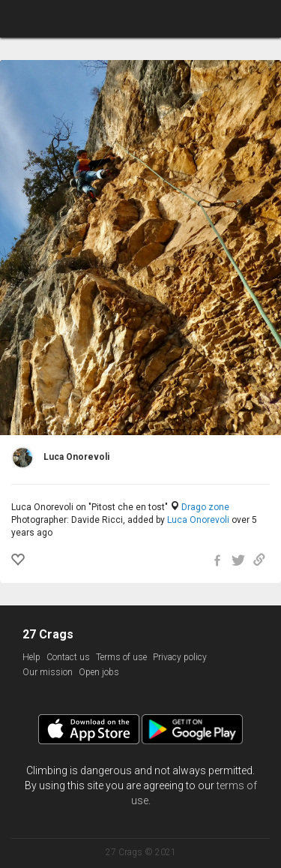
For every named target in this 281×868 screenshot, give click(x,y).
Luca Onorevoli (198, 520)
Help (31, 657)
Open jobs (99, 672)
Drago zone (205, 507)
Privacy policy (180, 657)
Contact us (68, 657)
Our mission (48, 672)
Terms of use (121, 657)
